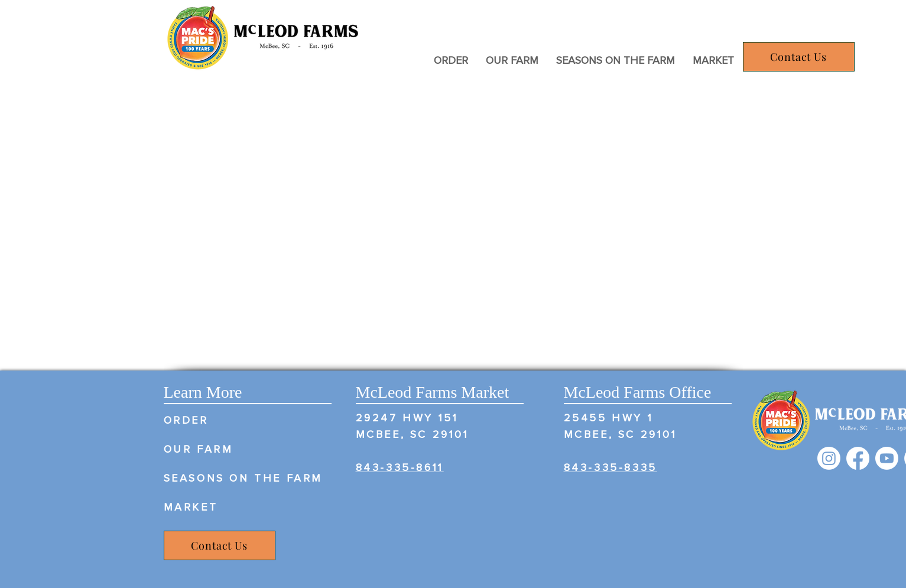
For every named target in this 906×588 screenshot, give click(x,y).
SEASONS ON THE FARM (243, 478)
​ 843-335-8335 (611, 467)
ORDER (186, 420)
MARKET (191, 507)
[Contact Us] (799, 57)
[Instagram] (829, 458)
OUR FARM (199, 449)
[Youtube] (887, 458)
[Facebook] (858, 458)
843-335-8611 (400, 467)
